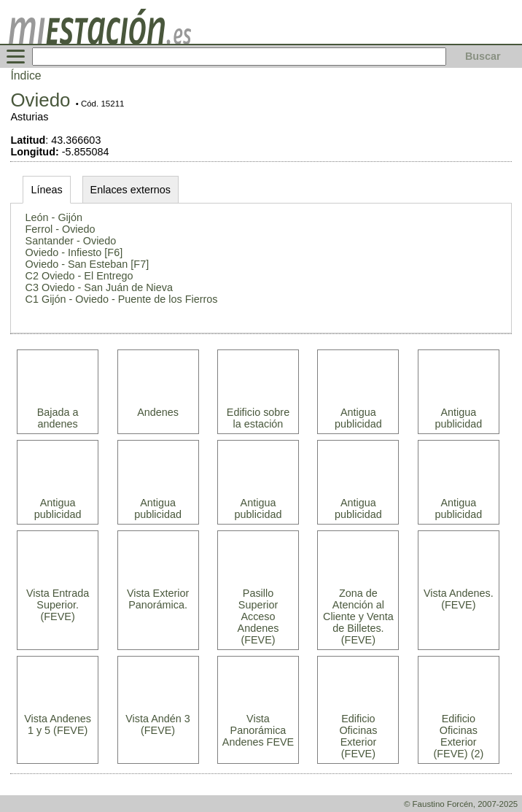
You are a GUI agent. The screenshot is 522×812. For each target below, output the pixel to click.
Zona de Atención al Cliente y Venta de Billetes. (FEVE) (358, 616)
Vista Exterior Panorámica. (158, 599)
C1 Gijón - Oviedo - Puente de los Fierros (122, 299)
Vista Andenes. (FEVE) (459, 599)
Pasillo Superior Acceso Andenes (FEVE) (258, 616)
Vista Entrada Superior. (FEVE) (58, 605)
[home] (100, 40)
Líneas (46, 190)
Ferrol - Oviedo (61, 229)
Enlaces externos (130, 190)
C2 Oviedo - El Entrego (79, 276)
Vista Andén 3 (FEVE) (158, 724)
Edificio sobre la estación (258, 418)
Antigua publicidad (358, 418)
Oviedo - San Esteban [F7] (87, 264)
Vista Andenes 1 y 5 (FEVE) (58, 724)
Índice (26, 76)
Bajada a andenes (58, 418)
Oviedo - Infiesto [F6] (74, 252)
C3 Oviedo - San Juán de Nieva (99, 287)
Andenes (158, 412)
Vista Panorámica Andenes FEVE (258, 730)
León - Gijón (54, 217)
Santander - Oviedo (71, 241)
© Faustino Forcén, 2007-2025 (461, 804)
